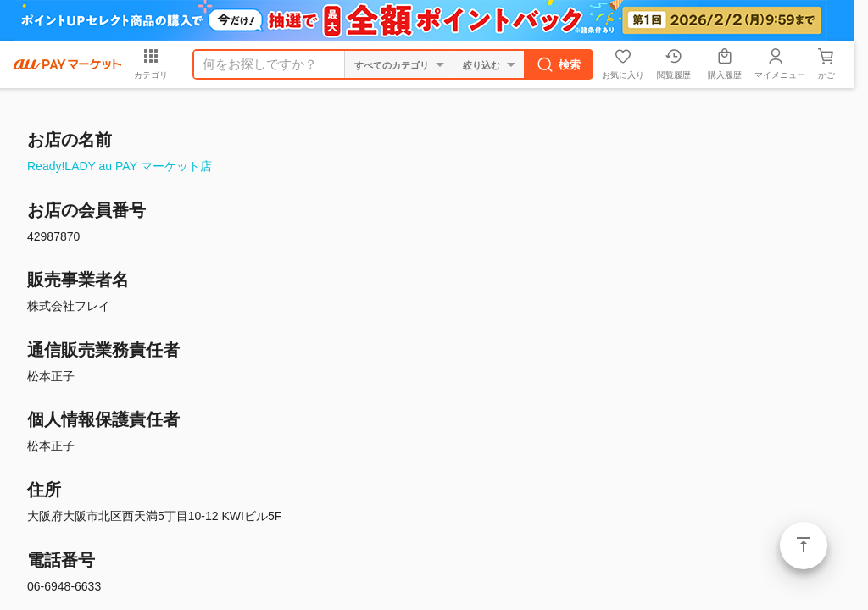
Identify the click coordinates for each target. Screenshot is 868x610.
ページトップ (804, 546)
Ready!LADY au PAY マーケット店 (120, 166)
